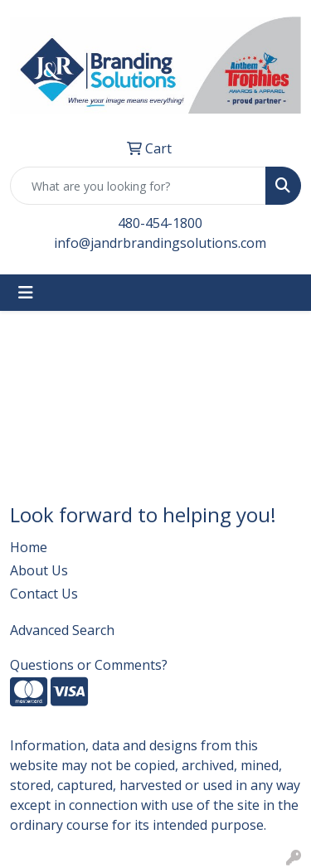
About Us (39, 570)
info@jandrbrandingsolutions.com (160, 243)
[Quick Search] (138, 186)
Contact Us (44, 594)
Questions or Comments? (89, 665)
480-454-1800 (160, 223)
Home (29, 547)
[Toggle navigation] (26, 293)
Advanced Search (62, 630)
